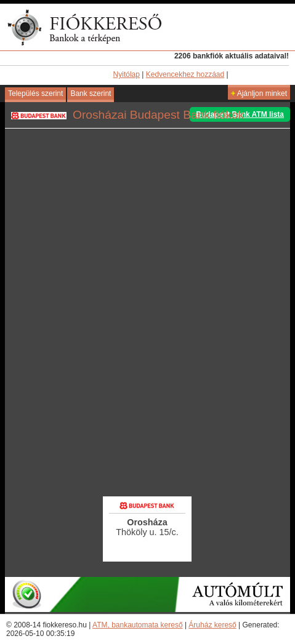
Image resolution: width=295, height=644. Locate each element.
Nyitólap (127, 74)
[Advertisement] (148, 411)
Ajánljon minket (259, 93)
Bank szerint (91, 93)
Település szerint (35, 93)
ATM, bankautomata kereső (138, 625)
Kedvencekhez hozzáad (185, 74)
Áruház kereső (212, 625)
